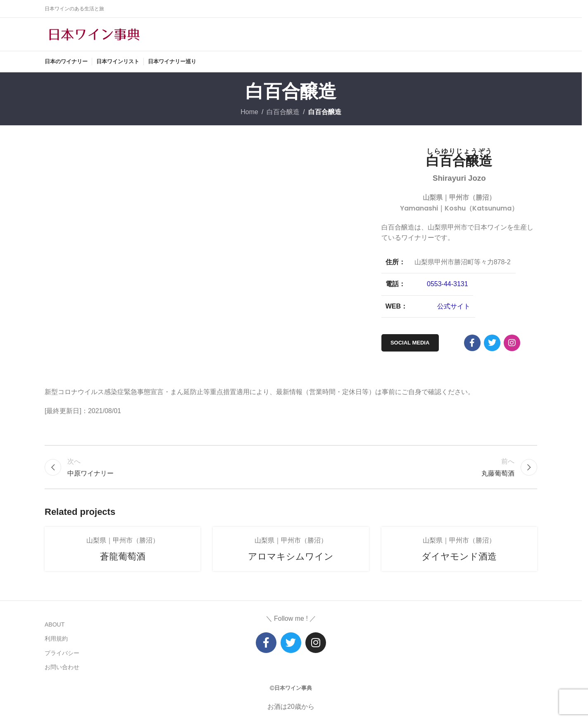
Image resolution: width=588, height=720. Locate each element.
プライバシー (62, 653)
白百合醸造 (283, 112)
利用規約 (56, 639)
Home (249, 112)
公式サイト (454, 306)
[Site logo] (94, 34)
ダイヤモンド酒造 (459, 556)
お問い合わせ (62, 667)
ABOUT (55, 624)
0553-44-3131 (448, 284)
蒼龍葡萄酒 (123, 556)
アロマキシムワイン (291, 556)
